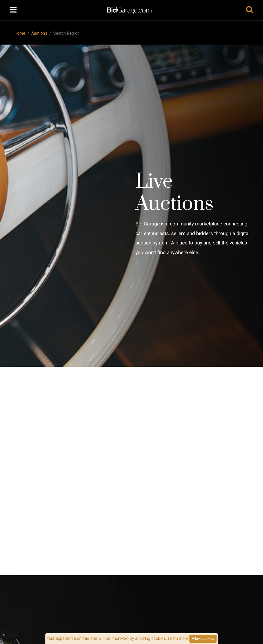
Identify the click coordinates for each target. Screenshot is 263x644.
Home (20, 33)
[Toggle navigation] (13, 10)
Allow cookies (203, 639)
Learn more (178, 638)
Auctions (39, 33)
